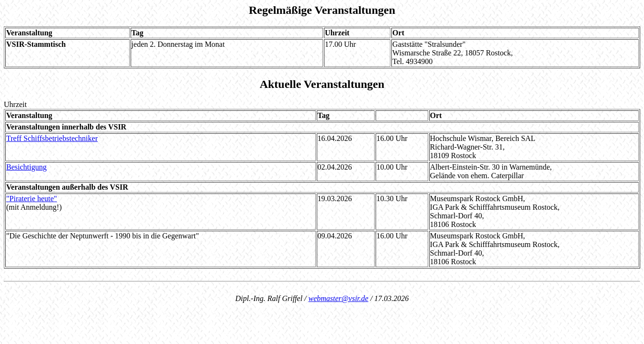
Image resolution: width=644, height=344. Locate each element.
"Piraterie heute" (32, 199)
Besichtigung (26, 167)
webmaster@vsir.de (339, 298)
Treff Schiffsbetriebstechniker (52, 138)
